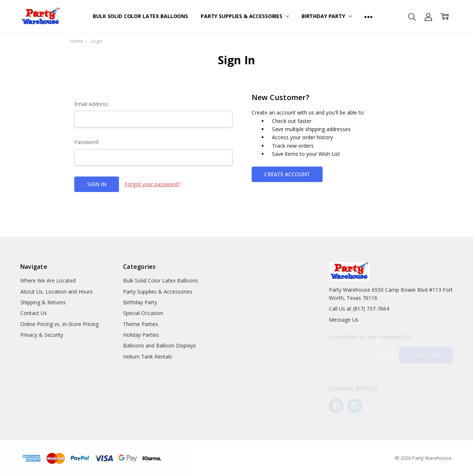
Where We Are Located (48, 280)
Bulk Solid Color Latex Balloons (140, 16)
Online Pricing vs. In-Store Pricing (59, 324)
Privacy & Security (42, 335)
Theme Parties (141, 324)
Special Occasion (143, 313)
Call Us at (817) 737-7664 (359, 309)
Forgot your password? (152, 184)
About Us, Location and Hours (57, 292)
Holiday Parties (141, 335)
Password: (87, 142)
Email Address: (92, 104)
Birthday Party (327, 16)
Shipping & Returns (43, 302)
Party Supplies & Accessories (245, 16)
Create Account (287, 174)
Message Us (344, 320)
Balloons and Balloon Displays (159, 345)
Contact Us (34, 313)
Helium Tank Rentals (148, 357)
